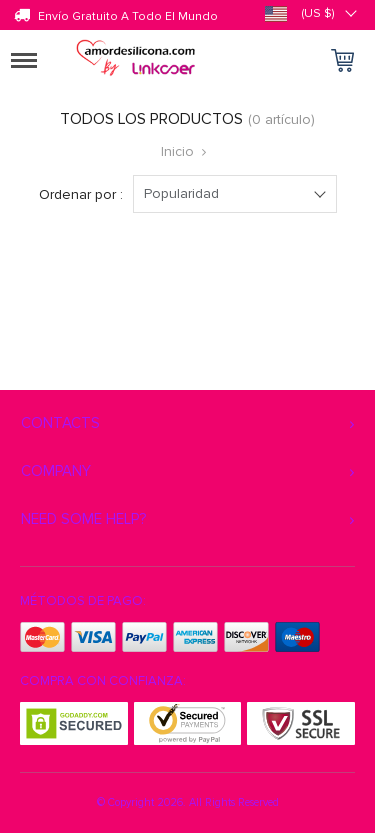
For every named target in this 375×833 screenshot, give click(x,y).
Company (56, 471)
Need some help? (83, 519)
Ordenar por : (81, 194)
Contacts (60, 423)
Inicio (177, 151)
